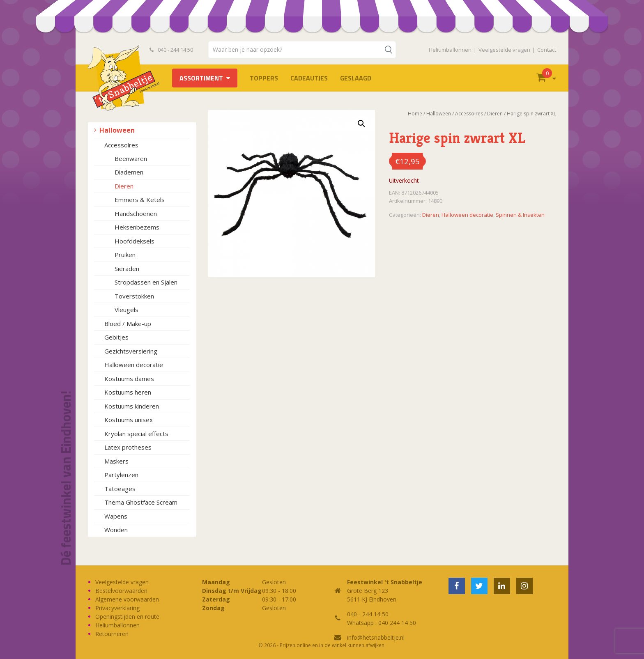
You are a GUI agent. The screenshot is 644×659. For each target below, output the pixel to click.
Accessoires (121, 145)
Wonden (116, 530)
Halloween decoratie (134, 365)
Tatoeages (120, 489)
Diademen (129, 172)
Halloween (117, 130)
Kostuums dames (129, 379)
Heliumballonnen (450, 50)
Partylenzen (121, 475)
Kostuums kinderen (132, 406)
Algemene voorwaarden (127, 599)
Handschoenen (136, 214)
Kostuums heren (128, 392)
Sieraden (127, 269)
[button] (361, 124)
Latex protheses (128, 447)
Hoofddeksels (135, 241)
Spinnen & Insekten (520, 215)
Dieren (124, 186)
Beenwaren (131, 158)
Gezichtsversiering (131, 351)
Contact (547, 50)
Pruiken (125, 255)
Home (415, 114)
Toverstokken (134, 296)
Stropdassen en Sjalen (146, 282)
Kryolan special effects (136, 434)
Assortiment (201, 78)
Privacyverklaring (117, 608)
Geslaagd (356, 78)
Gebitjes (116, 337)
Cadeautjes (309, 78)
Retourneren (112, 634)
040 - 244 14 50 (171, 50)
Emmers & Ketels (140, 200)
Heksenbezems (137, 227)
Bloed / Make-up (128, 324)
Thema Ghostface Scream (141, 502)
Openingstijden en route (127, 617)
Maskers (116, 461)
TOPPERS (264, 78)
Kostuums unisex (129, 420)
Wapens (116, 516)
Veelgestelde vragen (504, 50)
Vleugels (126, 310)
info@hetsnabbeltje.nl (376, 637)
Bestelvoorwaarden (121, 591)
